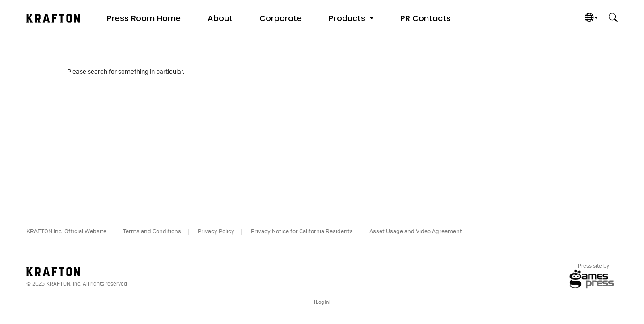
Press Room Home (144, 18)
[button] (351, 18)
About (220, 18)
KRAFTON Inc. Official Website (66, 232)
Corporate (281, 18)
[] (322, 302)
